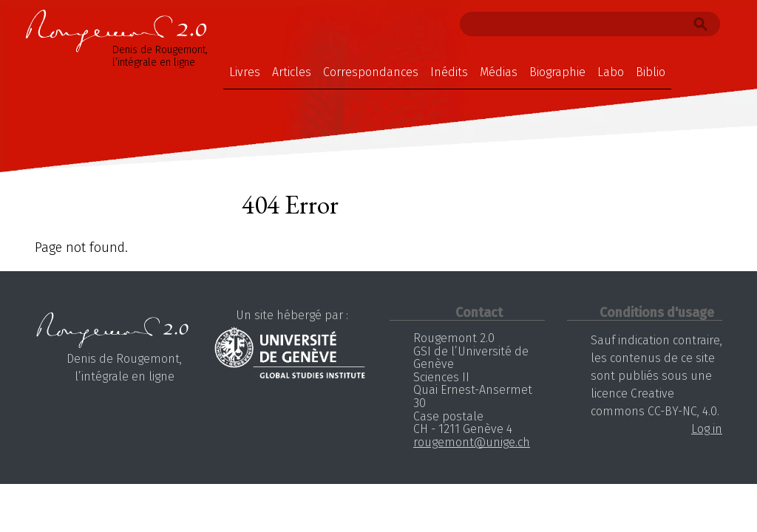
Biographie (557, 72)
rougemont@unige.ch (472, 442)
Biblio (651, 72)
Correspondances (371, 72)
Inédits (449, 72)
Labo (611, 72)
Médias (499, 72)
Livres (245, 72)
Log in (707, 429)
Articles (292, 72)
